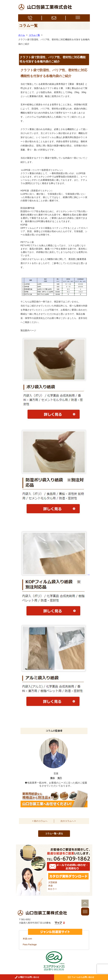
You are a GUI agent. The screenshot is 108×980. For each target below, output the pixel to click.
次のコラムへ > (68, 821)
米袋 (50, 886)
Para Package (30, 944)
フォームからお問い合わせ (81, 977)
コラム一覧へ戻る (54, 833)
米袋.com (27, 939)
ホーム (22, 35)
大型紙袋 (53, 882)
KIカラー (53, 889)
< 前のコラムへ (40, 821)
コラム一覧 (34, 35)
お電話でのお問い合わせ (27, 977)
